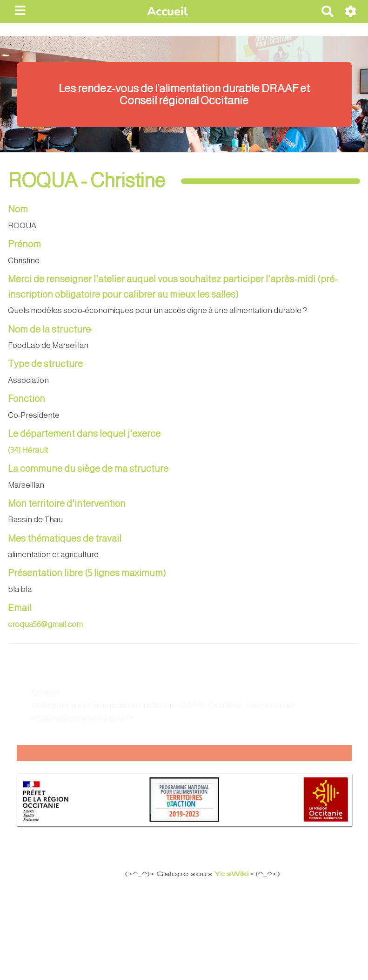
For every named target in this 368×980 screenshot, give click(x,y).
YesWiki (227, 874)
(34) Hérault (28, 450)
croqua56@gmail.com (45, 624)
